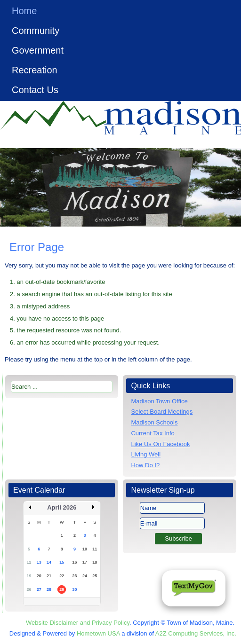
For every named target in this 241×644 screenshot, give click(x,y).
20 (39, 576)
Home (24, 11)
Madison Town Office (159, 401)
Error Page (37, 247)
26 (29, 589)
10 (85, 549)
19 (29, 576)
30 (75, 589)
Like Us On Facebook (160, 444)
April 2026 (62, 507)
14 (49, 562)
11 (95, 549)
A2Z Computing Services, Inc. (196, 633)
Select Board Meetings (162, 412)
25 (95, 576)
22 (62, 576)
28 (49, 589)
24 (85, 576)
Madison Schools (154, 422)
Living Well (146, 454)
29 (62, 589)
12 (29, 562)
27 (39, 589)
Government (38, 50)
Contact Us (35, 90)
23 (75, 576)
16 (75, 562)
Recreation (35, 70)
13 (39, 562)
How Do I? (145, 465)
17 (85, 562)
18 (95, 562)
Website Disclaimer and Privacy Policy (78, 623)
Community (36, 31)
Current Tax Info (153, 433)
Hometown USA (98, 633)
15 (62, 562)
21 (49, 576)
